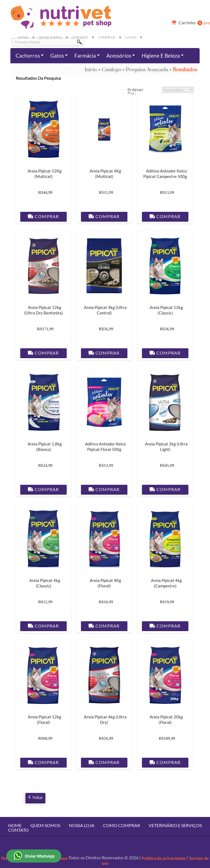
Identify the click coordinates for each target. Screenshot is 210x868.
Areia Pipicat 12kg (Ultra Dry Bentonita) (43, 310)
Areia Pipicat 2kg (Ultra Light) (166, 447)
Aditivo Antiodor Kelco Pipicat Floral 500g (105, 447)
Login (131, 37)
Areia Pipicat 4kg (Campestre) (166, 583)
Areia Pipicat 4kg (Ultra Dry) (105, 720)
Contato (80, 37)
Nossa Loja (82, 825)
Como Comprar (122, 825)
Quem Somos (50, 37)
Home (23, 37)
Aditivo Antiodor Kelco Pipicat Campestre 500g (165, 174)
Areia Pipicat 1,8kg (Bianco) (45, 447)
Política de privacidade (164, 858)
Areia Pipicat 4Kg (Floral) (105, 583)
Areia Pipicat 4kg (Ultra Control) (105, 310)
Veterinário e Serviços (175, 825)
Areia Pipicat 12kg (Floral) (45, 720)
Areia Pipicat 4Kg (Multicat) (105, 174)
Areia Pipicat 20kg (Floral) (166, 720)
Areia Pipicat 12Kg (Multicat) (45, 174)
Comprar (107, 37)
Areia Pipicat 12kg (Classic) (166, 310)
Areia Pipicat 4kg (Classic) (45, 583)
